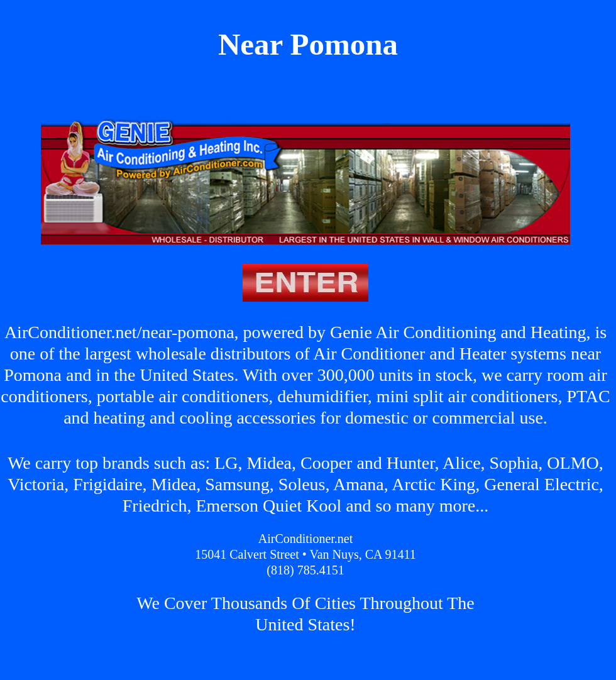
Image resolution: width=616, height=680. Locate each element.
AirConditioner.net (306, 539)
